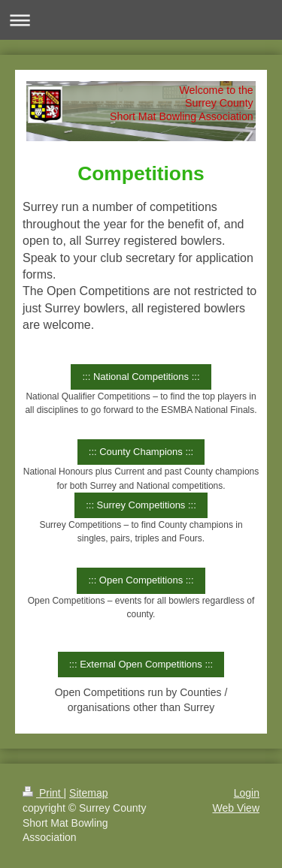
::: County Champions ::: (141, 452)
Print (43, 793)
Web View (236, 808)
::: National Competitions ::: (141, 377)
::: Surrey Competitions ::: (141, 505)
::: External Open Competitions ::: (141, 664)
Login (247, 793)
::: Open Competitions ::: (141, 580)
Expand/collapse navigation (141, 20)
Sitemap (88, 793)
